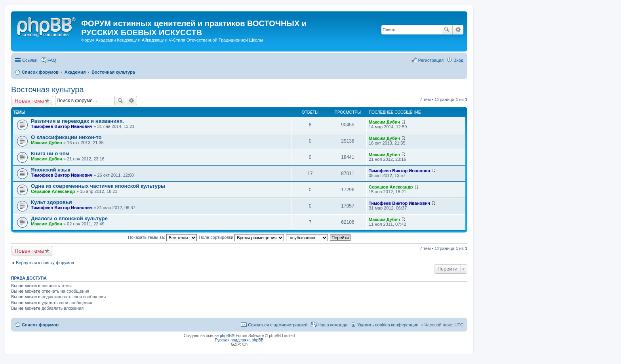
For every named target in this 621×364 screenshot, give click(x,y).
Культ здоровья (51, 202)
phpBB (226, 336)
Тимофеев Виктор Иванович (62, 126)
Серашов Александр (53, 191)
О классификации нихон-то (66, 137)
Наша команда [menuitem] (332, 325)
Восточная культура (48, 90)
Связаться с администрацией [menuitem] (278, 325)
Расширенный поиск (458, 30)
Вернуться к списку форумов (45, 263)
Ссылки (30, 60)
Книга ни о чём (50, 153)
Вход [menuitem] (458, 60)
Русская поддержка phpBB (239, 340)
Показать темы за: (162, 237)
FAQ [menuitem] (52, 60)
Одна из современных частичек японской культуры (98, 186)
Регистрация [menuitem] (431, 60)
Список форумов (40, 325)
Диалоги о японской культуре (69, 218)
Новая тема (29, 101)
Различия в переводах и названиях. (77, 121)
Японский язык (50, 170)
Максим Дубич (384, 122)
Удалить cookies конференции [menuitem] (388, 325)
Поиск (447, 30)
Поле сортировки (241, 237)
